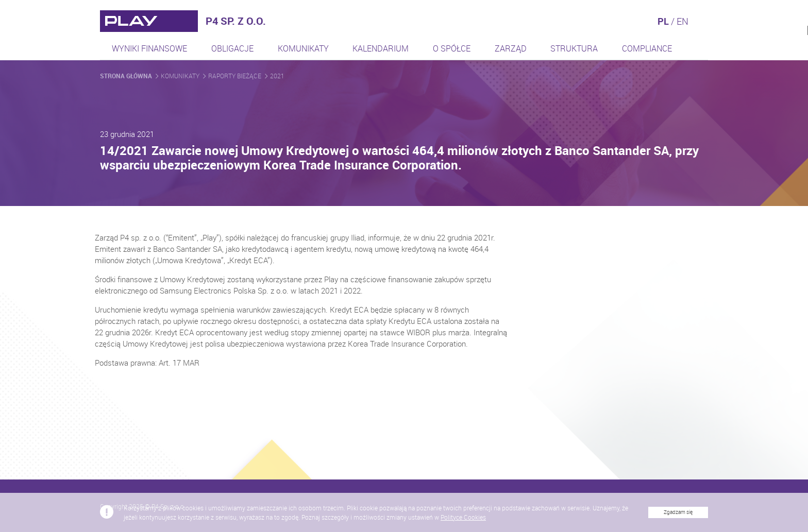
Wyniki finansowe (149, 48)
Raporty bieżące (235, 76)
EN (683, 21)
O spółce (452, 48)
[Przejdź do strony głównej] (149, 21)
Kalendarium (381, 48)
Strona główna (127, 76)
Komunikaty (303, 48)
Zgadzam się (678, 517)
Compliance (647, 48)
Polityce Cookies (463, 522)
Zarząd (511, 48)
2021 (277, 76)
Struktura (574, 48)
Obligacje (232, 48)
